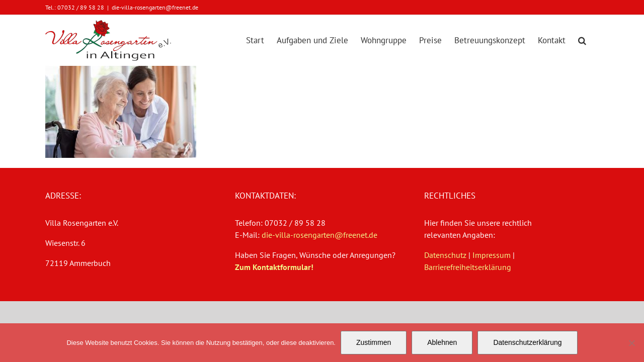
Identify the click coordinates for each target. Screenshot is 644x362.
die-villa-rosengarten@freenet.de (155, 7)
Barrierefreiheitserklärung (468, 267)
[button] (595, 40)
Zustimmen (374, 342)
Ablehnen (442, 342)
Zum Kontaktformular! (274, 267)
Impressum (492, 255)
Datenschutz (445, 255)
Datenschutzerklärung (527, 342)
